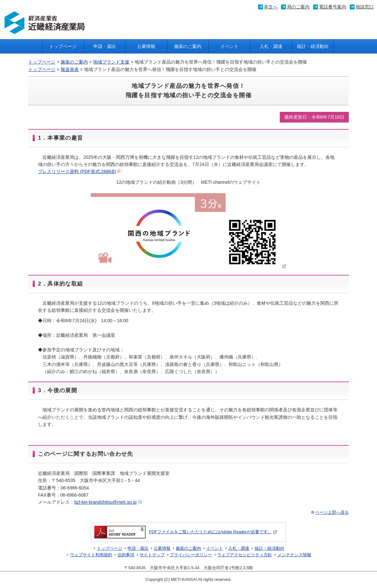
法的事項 (126, 555)
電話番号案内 (333, 7)
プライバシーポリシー (191, 555)
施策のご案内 (188, 46)
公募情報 (146, 46)
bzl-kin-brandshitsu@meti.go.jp (108, 502)
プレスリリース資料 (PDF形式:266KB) (80, 171)
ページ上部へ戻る (330, 512)
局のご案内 (298, 7)
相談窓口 (365, 7)
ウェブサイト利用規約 (91, 555)
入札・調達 (271, 46)
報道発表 (70, 69)
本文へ (271, 7)
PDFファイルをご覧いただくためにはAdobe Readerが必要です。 (186, 532)
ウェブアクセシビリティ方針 (245, 555)
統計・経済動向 (313, 46)
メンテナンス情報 (294, 555)
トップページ (63, 46)
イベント (230, 46)
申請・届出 (105, 46)
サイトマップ (152, 555)
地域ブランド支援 (111, 62)
